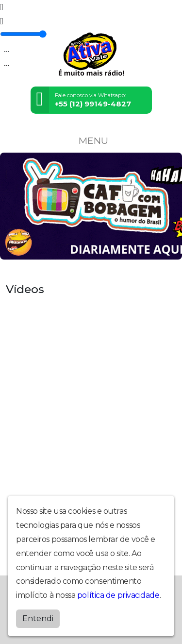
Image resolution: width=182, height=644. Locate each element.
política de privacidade (118, 595)
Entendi (38, 618)
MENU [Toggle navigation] (91, 140)
